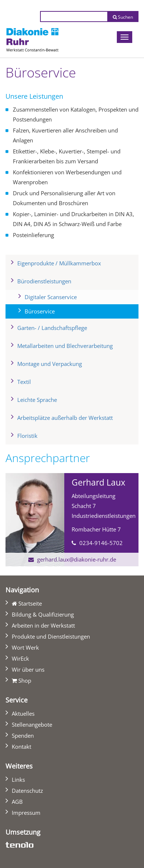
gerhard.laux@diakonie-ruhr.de (77, 559)
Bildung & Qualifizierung (43, 614)
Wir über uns (28, 669)
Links (18, 780)
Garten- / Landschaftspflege (52, 328)
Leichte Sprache (37, 400)
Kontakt (21, 747)
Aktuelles (23, 713)
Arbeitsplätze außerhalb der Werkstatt (65, 418)
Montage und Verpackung (50, 364)
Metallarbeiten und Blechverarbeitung (65, 346)
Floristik (27, 436)
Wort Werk (25, 647)
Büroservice (52, 310)
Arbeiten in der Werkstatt (43, 625)
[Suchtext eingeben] (74, 17)
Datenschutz (27, 791)
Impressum (26, 813)
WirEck (20, 658)
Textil (24, 382)
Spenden (23, 736)
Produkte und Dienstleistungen (51, 636)
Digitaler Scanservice (51, 297)
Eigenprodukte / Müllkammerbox (59, 263)
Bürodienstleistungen (44, 281)
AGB (17, 802)
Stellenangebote (32, 724)
